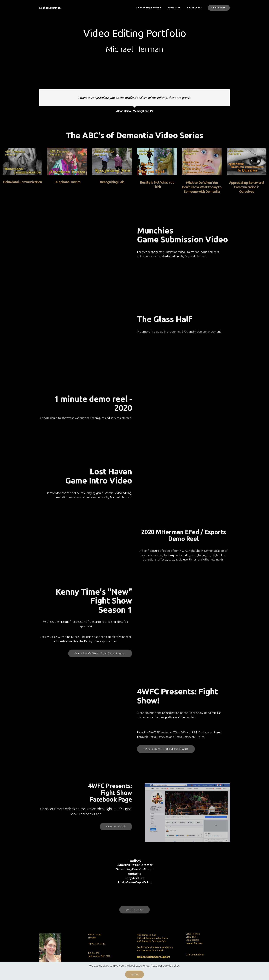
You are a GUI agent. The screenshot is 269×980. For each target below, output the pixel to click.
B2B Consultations (195, 960)
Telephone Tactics (67, 185)
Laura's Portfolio (195, 950)
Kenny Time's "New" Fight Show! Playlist (100, 657)
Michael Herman (50, 8)
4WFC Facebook (116, 831)
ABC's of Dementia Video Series (152, 955)
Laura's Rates (192, 947)
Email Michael (219, 8)
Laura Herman (193, 941)
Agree (135, 974)
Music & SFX (174, 8)
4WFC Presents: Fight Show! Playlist (166, 753)
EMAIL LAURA (95, 949)
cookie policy (171, 966)
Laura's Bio (191, 944)
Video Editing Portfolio (148, 8)
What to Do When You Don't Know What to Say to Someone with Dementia (202, 194)
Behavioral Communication (22, 185)
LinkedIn (92, 952)
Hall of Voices (194, 8)
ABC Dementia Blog (147, 952)
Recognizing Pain (112, 185)
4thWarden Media (97, 958)
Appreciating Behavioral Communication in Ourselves (247, 194)
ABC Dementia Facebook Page (152, 958)
